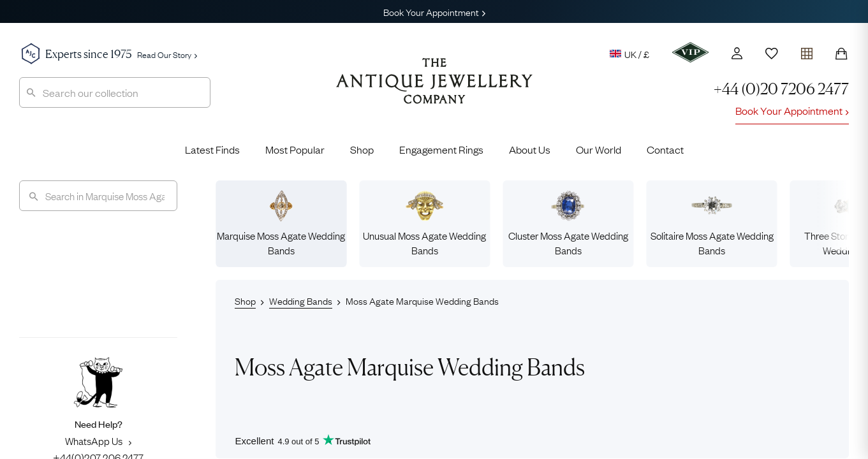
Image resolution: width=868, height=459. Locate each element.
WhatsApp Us (98, 441)
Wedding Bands (301, 300)
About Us (530, 149)
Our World (599, 149)
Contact (665, 149)
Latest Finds (212, 149)
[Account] (737, 53)
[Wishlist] (772, 54)
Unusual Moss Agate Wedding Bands (424, 223)
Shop (362, 149)
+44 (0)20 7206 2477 (781, 89)
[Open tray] (807, 51)
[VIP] (690, 52)
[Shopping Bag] (841, 54)
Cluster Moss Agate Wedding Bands (568, 223)
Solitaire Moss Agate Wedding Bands (712, 223)
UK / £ (629, 54)
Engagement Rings (441, 149)
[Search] (98, 196)
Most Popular (295, 149)
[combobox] (115, 92)
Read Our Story (167, 54)
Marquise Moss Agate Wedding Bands (281, 223)
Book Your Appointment (434, 11)
